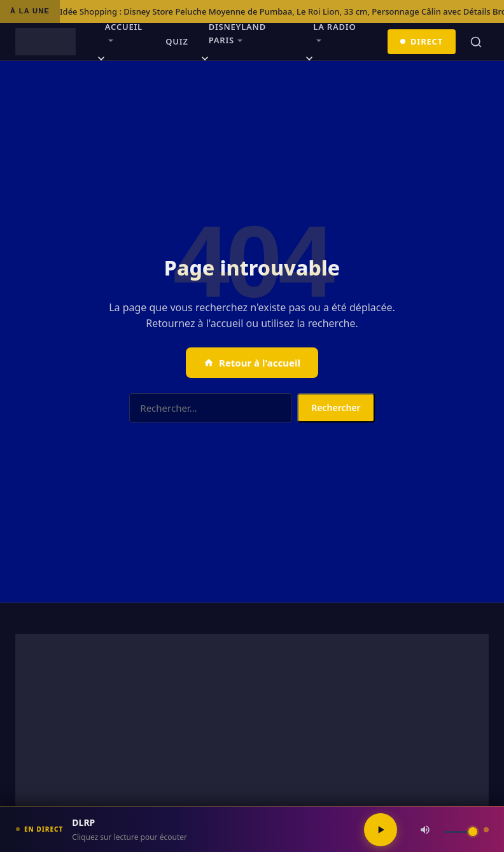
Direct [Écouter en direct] (422, 41)
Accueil (124, 27)
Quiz (177, 41)
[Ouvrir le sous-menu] (101, 60)
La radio (334, 27)
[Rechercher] (476, 42)
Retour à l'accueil (252, 363)
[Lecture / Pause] (381, 830)
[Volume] (461, 832)
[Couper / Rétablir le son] (425, 830)
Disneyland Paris (237, 33)
